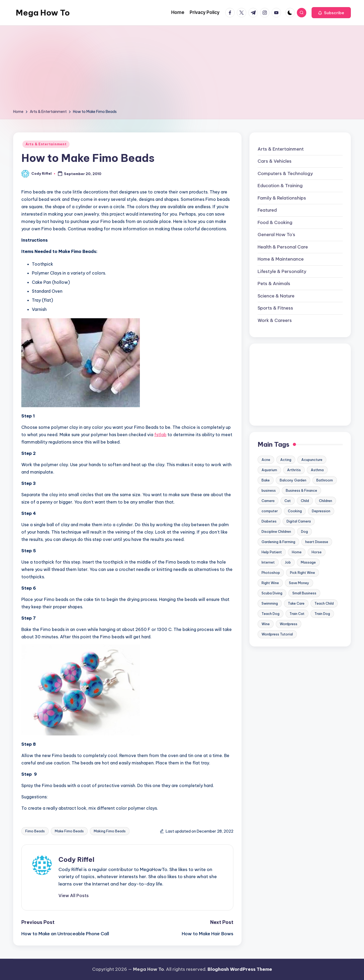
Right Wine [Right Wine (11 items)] (270, 583)
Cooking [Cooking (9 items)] (295, 511)
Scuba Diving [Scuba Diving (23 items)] (272, 593)
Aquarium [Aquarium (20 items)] (269, 470)
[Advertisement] (182, 69)
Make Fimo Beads (69, 831)
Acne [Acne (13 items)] (266, 460)
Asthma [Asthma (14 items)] (317, 470)
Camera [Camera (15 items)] (268, 501)
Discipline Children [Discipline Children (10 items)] (276, 531)
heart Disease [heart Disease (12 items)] (317, 542)
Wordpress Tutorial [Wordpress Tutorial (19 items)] (277, 634)
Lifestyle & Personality (282, 271)
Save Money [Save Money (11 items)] (299, 583)
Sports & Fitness (275, 308)
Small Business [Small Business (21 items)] (304, 593)
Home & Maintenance (281, 259)
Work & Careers (275, 320)
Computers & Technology (285, 173)
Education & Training (280, 186)
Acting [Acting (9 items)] (286, 460)
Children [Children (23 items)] (326, 501)
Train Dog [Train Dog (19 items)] (322, 614)
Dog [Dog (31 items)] (304, 531)
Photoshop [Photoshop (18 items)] (271, 573)
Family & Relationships (282, 198)
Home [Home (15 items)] (297, 552)
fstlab (160, 435)
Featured (267, 210)
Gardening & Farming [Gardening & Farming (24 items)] (278, 542)
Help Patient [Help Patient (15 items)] (272, 552)
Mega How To (43, 13)
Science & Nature (276, 296)
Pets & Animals (274, 283)
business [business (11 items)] (269, 490)
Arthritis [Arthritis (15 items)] (294, 470)
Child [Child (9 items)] (305, 501)
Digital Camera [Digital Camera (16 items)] (299, 521)
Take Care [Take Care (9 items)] (296, 603)
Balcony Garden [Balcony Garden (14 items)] (293, 480)
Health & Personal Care (283, 247)
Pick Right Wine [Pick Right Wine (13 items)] (302, 573)
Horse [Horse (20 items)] (317, 552)
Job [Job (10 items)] (288, 562)
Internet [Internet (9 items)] (268, 562)
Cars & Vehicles (275, 161)
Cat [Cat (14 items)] (288, 501)
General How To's (276, 235)
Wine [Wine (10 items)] (266, 624)
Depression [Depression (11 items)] (321, 511)
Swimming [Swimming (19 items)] (270, 603)
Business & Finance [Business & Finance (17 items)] (301, 490)
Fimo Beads (35, 831)
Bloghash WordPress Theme (240, 969)
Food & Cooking (275, 222)
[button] (331, 13)
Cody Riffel (76, 859)
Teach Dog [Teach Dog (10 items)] (270, 614)
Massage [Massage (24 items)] (308, 562)
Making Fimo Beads (110, 831)
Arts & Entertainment (46, 144)
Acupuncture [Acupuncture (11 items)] (312, 460)
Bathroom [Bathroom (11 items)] (325, 480)
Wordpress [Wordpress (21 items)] (289, 624)
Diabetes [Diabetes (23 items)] (269, 521)
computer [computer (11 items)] (270, 511)
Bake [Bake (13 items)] (266, 480)
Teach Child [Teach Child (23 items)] (324, 603)
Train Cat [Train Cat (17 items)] (297, 614)
